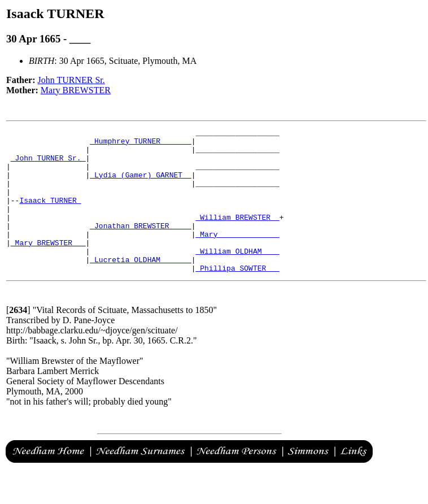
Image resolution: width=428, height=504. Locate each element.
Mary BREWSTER (76, 90)
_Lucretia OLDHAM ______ (140, 286)
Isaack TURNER (50, 215)
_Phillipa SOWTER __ (237, 297)
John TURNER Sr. (71, 80)
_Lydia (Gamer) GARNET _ (140, 185)
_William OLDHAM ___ (237, 276)
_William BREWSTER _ (237, 236)
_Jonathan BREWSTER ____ (140, 246)
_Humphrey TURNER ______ (140, 144)
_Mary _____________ (237, 256)
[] (18, 339)
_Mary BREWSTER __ (48, 266)
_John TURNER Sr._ (48, 164)
